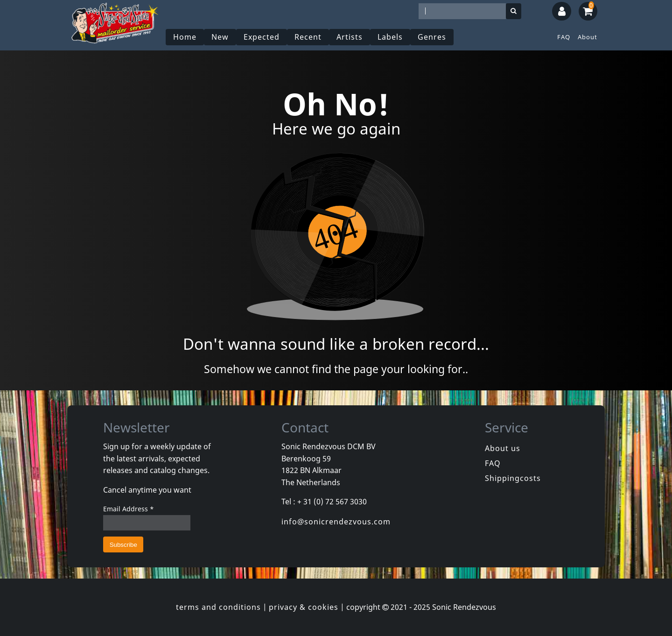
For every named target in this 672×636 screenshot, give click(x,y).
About (588, 37)
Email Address (129, 509)
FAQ (564, 37)
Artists (350, 37)
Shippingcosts (513, 478)
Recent (308, 37)
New (220, 37)
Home (185, 37)
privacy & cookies (304, 607)
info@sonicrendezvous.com (336, 522)
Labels (390, 37)
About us (503, 448)
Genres (432, 37)
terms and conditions (218, 607)
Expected (262, 37)
